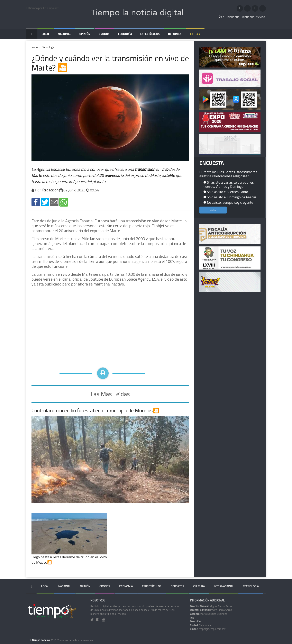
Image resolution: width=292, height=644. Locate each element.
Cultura (199, 586)
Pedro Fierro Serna (211, 610)
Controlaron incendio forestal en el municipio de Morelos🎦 (95, 410)
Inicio (35, 47)
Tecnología (48, 47)
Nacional (64, 34)
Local (45, 34)
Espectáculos (150, 34)
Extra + (195, 34)
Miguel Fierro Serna (211, 606)
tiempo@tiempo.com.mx (208, 629)
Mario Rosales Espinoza (209, 614)
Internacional (224, 586)
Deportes (175, 34)
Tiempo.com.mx (41, 640)
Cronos (104, 34)
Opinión (85, 34)
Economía (125, 34)
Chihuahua (200, 625)
